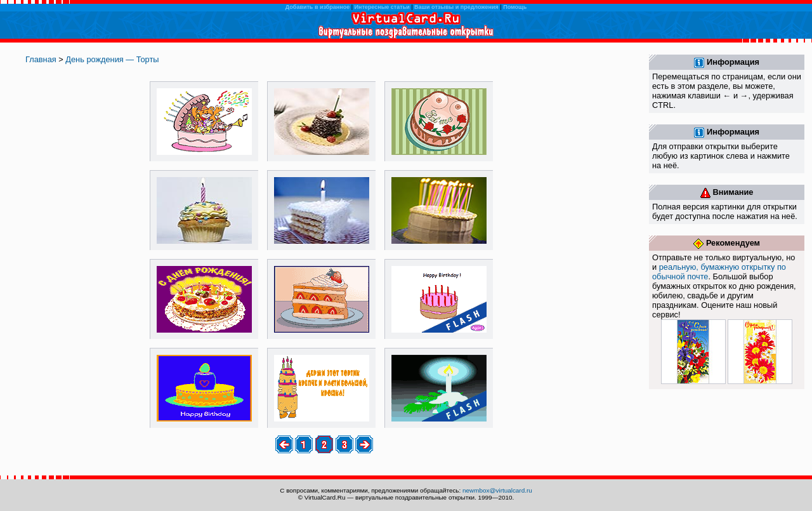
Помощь (515, 7)
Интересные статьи (382, 7)
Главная (41, 59)
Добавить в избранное (318, 7)
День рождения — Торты (112, 59)
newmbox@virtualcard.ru (497, 490)
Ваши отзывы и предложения (456, 7)
